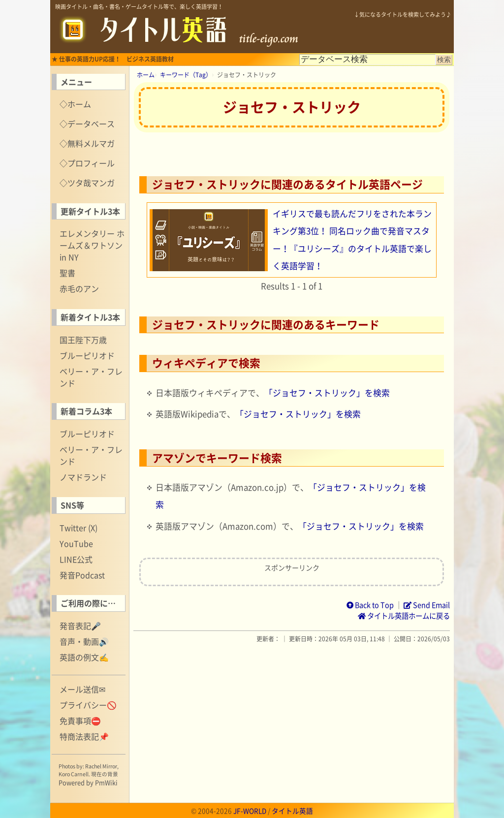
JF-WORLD (250, 811)
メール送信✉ (82, 689)
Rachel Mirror (101, 766)
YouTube (76, 543)
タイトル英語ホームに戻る (404, 616)
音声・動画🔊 (84, 641)
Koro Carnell (74, 774)
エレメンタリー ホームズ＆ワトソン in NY (92, 245)
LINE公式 (76, 559)
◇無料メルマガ (87, 143)
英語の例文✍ (84, 657)
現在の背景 (105, 774)
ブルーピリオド (87, 355)
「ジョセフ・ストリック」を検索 (327, 393)
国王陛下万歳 (83, 340)
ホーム (146, 75)
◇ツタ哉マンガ (87, 183)
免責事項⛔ (80, 721)
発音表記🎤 (80, 626)
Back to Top (370, 605)
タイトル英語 (292, 811)
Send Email (427, 605)
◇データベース (87, 124)
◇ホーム (75, 104)
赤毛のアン (79, 288)
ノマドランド (83, 477)
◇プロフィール (87, 163)
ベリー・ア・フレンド (91, 377)
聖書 (67, 273)
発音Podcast (82, 575)
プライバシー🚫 (88, 705)
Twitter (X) (79, 528)
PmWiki (106, 782)
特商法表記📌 (84, 736)
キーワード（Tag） (186, 75)
